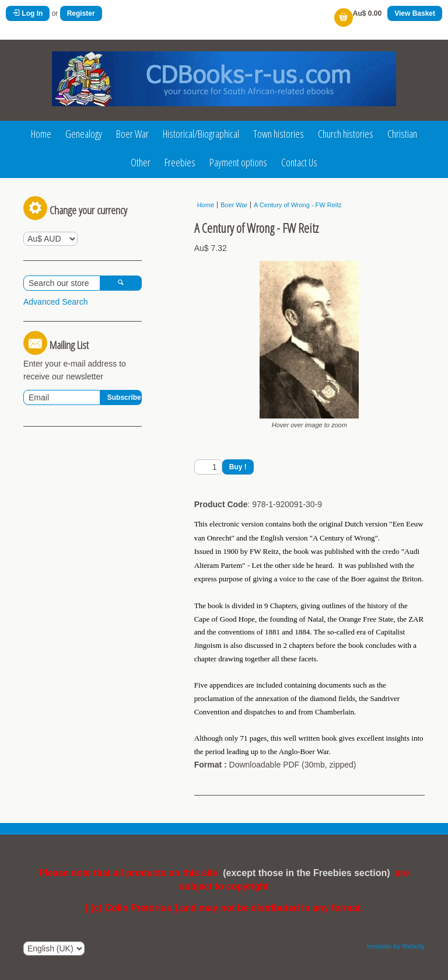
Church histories (346, 134)
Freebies (180, 162)
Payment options (238, 162)
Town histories (279, 134)
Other (141, 162)
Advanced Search (56, 302)
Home (41, 134)
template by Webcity (396, 946)
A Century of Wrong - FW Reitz (298, 205)
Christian (402, 134)
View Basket (415, 13)
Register (81, 13)
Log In (28, 13)
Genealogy (84, 134)
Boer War (132, 134)
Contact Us (299, 162)
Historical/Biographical (201, 134)
